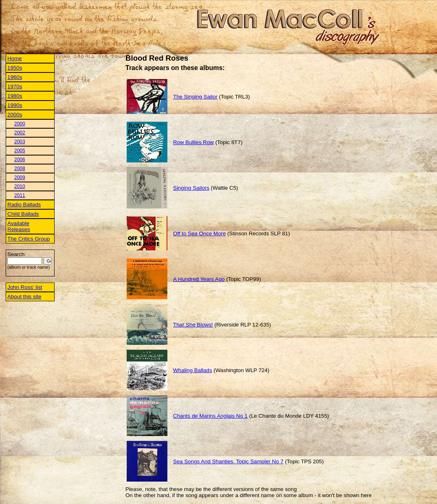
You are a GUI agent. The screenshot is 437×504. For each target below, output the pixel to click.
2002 (20, 133)
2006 (20, 160)
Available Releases (19, 226)
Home (15, 58)
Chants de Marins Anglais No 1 (210, 416)
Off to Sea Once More (199, 233)
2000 (20, 124)
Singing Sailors (191, 188)
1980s (15, 96)
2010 (20, 186)
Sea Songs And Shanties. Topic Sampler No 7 (228, 461)
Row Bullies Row (193, 142)
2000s (15, 115)
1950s (15, 68)
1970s (15, 87)
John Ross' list (25, 287)
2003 (20, 142)
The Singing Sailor (195, 97)
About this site (24, 297)
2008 (20, 169)
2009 (20, 177)
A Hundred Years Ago (199, 279)
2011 (20, 195)
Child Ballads (23, 214)
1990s (15, 105)
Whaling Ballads (193, 370)
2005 (20, 151)
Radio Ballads (24, 205)
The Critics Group (29, 239)
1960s (15, 77)
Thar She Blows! (193, 325)
